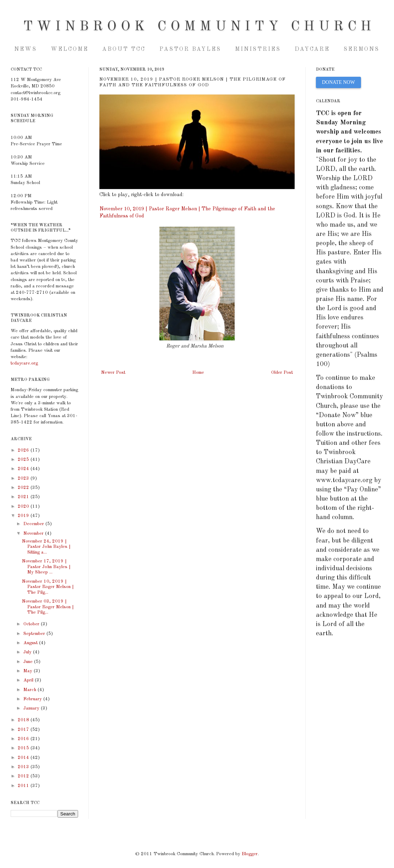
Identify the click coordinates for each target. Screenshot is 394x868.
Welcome (70, 49)
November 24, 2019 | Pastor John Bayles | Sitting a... (46, 547)
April (29, 680)
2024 (24, 469)
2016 (24, 739)
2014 (24, 758)
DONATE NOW (338, 82)
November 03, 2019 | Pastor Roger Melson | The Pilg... (48, 607)
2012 (24, 776)
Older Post (282, 373)
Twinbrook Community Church (199, 27)
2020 (24, 506)
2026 (24, 450)
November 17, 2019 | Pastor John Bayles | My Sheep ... (46, 567)
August (31, 643)
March (31, 690)
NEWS (26, 49)
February (33, 699)
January (32, 708)
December (34, 524)
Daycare (312, 49)
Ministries (258, 49)
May (29, 671)
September (35, 634)
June (29, 662)
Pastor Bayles (190, 49)
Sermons (362, 49)
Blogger (250, 854)
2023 (24, 478)
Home (198, 373)
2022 (24, 488)
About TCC (124, 49)
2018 (24, 720)
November (34, 533)
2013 (24, 767)
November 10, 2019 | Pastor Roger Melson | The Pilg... (48, 587)
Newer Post (113, 373)
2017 (24, 730)
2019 (24, 516)
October (32, 624)
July (28, 652)
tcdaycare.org (24, 363)
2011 (24, 786)
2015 (24, 748)
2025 (24, 460)
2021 (24, 497)
